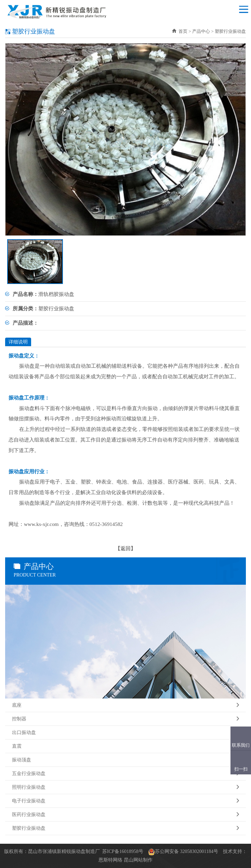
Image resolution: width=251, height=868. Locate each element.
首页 (180, 31)
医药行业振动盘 (125, 815)
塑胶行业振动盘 (125, 828)
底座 (125, 705)
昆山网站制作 (138, 860)
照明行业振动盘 (125, 787)
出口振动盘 (125, 733)
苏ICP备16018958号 (123, 851)
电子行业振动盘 (125, 801)
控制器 (125, 719)
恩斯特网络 (110, 860)
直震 (125, 746)
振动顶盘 (125, 760)
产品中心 (201, 31)
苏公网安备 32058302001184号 (187, 851)
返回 (125, 548)
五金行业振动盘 (125, 774)
